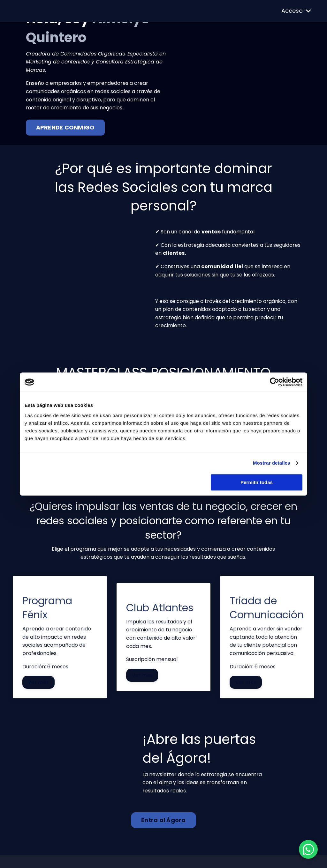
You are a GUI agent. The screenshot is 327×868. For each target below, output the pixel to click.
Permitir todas (257, 482)
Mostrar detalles (272, 463)
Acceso (296, 11)
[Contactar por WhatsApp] (308, 849)
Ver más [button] (39, 682)
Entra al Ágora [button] (163, 820)
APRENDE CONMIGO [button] (65, 127)
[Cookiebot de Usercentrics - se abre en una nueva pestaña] (274, 382)
